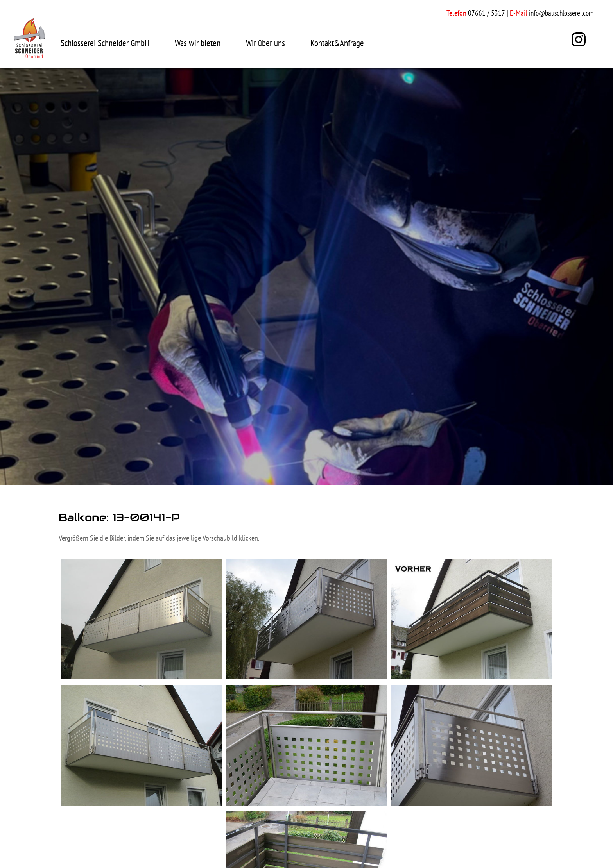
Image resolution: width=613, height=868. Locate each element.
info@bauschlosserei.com (561, 13)
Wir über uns (265, 43)
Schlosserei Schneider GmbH (105, 43)
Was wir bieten (198, 43)
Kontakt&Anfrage (337, 43)
